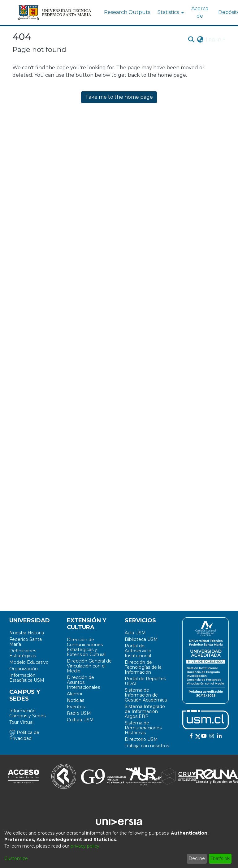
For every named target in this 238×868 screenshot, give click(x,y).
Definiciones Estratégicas (23, 653)
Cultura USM (80, 720)
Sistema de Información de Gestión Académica (146, 695)
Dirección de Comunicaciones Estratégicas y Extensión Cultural (86, 647)
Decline (197, 858)
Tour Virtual (21, 722)
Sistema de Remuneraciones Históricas (143, 728)
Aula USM (135, 633)
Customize (16, 858)
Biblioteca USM (141, 639)
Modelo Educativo (29, 662)
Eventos (76, 707)
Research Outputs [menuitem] (127, 12)
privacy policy (85, 846)
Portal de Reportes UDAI (145, 681)
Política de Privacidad (24, 735)
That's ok (220, 858)
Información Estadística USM (27, 678)
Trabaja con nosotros (147, 746)
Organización (24, 669)
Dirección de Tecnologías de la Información (143, 667)
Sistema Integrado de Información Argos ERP (145, 711)
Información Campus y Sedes (27, 713)
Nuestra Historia (27, 633)
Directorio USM (141, 739)
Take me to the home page (119, 97)
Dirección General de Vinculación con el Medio (89, 666)
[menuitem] (170, 12)
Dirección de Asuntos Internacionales (83, 682)
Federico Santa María (26, 642)
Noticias (76, 700)
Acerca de (200, 12)
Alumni (74, 694)
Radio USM (79, 713)
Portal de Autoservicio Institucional (138, 651)
